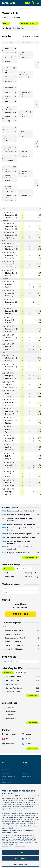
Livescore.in (9, 739)
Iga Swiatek (5, 779)
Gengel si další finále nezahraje (19, 553)
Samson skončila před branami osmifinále (18, 542)
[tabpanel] (20, 575)
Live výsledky (9, 734)
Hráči (4, 763)
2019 (6, 23)
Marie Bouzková (6, 782)
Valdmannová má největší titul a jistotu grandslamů (21, 548)
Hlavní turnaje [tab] (8, 569)
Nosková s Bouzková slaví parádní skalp (22, 524)
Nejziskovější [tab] (8, 673)
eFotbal (26, 744)
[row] (20, 215)
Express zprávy (26, 776)
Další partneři (32, 749)
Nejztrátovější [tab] (21, 673)
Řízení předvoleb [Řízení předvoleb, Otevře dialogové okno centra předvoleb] (20, 864)
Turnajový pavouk (31, 36)
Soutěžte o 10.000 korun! (20, 606)
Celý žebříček (32, 696)
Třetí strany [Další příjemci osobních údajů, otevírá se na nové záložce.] (18, 828)
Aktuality (24, 767)
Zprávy (26, 734)
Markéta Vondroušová (8, 776)
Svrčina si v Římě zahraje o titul (19, 515)
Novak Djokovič (6, 767)
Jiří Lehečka (5, 770)
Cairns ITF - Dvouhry (26, 8)
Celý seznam (33, 723)
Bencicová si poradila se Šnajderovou (21, 537)
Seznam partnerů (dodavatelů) (14, 847)
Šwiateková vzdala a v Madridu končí (21, 511)
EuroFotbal (8, 744)
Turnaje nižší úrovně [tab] (24, 569)
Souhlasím (20, 852)
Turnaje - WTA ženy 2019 (10, 8)
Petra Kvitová (6, 773)
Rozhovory (25, 773)
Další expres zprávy (30, 557)
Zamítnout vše (20, 858)
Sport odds (28, 739)
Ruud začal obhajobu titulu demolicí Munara (20, 529)
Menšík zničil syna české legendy (20, 534)
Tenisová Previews (27, 770)
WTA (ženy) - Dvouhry (29, 23)
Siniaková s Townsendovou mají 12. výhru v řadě (20, 519)
